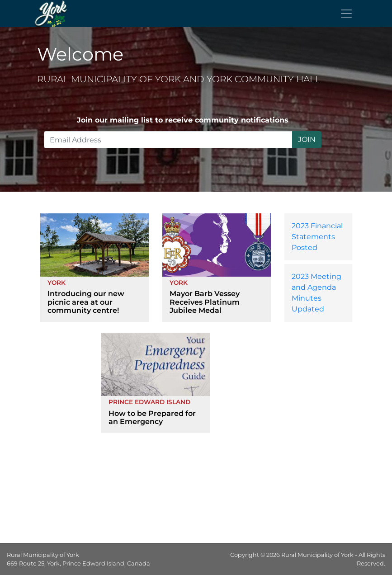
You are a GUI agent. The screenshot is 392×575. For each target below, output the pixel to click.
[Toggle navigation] (346, 14)
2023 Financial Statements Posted (317, 237)
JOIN (307, 139)
